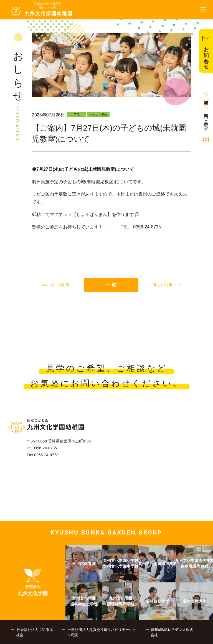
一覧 (111, 285)
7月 (77, 115)
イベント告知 (98, 115)
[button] (203, 10)
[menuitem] (33, 582)
